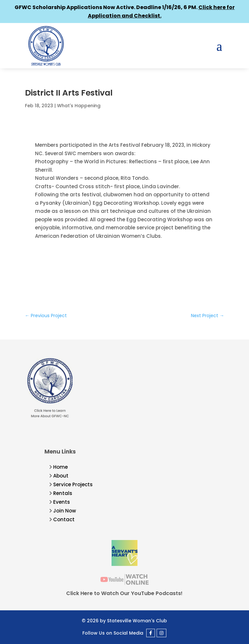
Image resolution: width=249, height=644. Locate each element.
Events (62, 502)
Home (60, 467)
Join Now (65, 511)
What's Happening (79, 106)
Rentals (63, 493)
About (61, 476)
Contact (64, 519)
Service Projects (73, 484)
